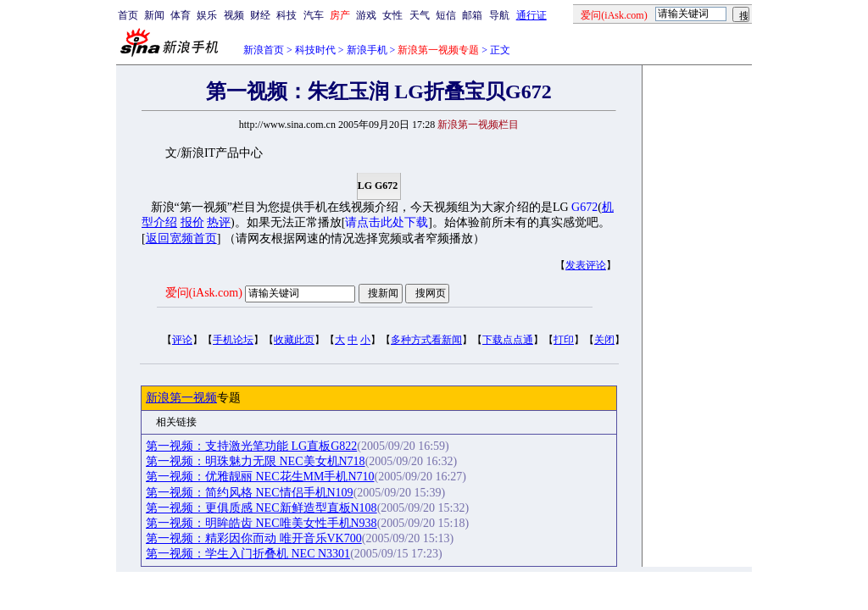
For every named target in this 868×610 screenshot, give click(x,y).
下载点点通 (508, 340)
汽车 (314, 15)
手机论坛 (233, 340)
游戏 (366, 15)
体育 (181, 15)
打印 (564, 340)
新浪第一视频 (181, 398)
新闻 (154, 15)
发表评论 (586, 265)
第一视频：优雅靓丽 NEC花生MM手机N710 (260, 477)
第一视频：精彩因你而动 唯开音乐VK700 (254, 538)
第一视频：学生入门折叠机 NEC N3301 (248, 554)
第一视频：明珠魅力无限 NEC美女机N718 (256, 461)
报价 (192, 222)
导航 (499, 15)
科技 (287, 15)
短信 (446, 15)
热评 (219, 222)
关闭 (604, 340)
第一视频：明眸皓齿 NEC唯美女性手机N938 (262, 523)
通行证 (531, 15)
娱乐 (207, 15)
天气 (420, 15)
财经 (260, 15)
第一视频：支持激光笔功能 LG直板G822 (251, 446)
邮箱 (472, 15)
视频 (234, 15)
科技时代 (315, 50)
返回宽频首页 (181, 238)
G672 (584, 207)
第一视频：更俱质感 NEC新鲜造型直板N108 (262, 508)
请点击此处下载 (387, 222)
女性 (392, 15)
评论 (182, 340)
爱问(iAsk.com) (204, 293)
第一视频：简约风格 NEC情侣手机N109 (250, 493)
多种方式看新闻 (426, 340)
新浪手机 (367, 50)
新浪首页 (264, 50)
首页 (128, 15)
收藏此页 (294, 340)
